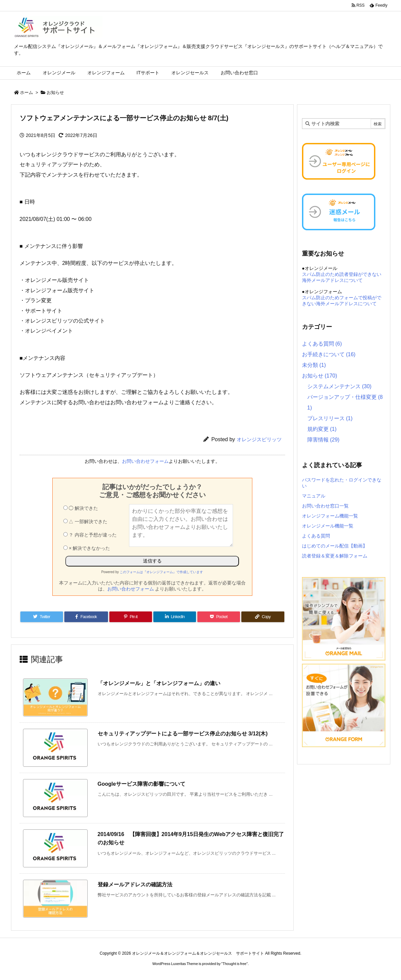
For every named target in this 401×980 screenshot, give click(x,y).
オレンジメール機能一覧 (328, 526)
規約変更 (322, 429)
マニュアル (314, 496)
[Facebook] (86, 617)
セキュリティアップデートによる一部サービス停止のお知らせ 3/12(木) (183, 734)
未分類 (314, 365)
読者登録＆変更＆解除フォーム (335, 556)
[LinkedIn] (175, 617)
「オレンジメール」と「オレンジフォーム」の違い (159, 683)
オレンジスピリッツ (259, 439)
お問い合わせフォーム (145, 461)
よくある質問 (322, 344)
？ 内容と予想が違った (90, 535)
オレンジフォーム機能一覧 (330, 516)
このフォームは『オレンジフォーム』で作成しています (161, 572)
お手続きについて (329, 354)
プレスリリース (330, 418)
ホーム (26, 92)
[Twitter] (42, 617)
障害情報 (323, 440)
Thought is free (234, 964)
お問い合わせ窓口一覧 (325, 506)
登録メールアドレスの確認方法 (135, 885)
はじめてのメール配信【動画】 (335, 546)
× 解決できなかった (87, 548)
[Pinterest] (131, 617)
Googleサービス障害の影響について (141, 784)
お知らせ (55, 92)
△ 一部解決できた (85, 521)
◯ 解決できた (81, 508)
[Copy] (263, 617)
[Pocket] (219, 617)
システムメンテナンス (339, 386)
